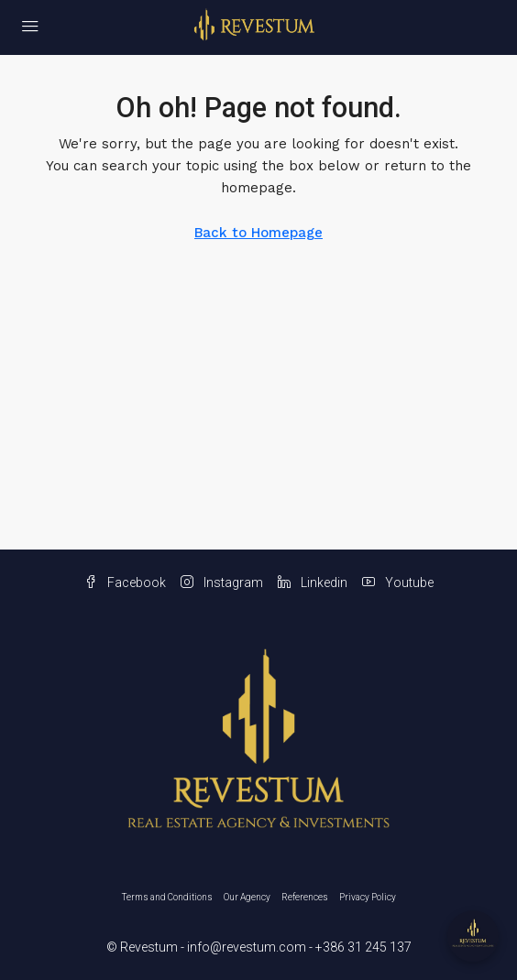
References (305, 897)
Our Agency (247, 897)
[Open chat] (473, 936)
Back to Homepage (258, 233)
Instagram (222, 583)
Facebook (125, 583)
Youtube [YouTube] (398, 583)
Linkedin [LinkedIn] (313, 583)
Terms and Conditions (167, 897)
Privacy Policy (368, 897)
